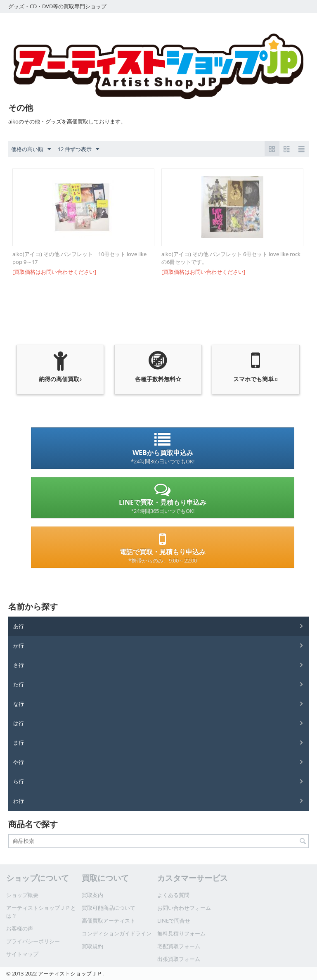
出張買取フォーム (179, 959)
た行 (19, 684)
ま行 (19, 743)
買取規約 (92, 946)
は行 (19, 723)
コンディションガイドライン (117, 933)
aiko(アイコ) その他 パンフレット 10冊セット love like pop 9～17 (79, 258)
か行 (19, 645)
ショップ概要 (22, 895)
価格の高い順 (31, 149)
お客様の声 (20, 928)
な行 (19, 704)
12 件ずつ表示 (78, 149)
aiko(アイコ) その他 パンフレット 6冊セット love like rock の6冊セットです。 (231, 258)
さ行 (19, 665)
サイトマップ (22, 954)
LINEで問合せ (174, 921)
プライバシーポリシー (33, 941)
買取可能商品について (109, 908)
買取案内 (92, 895)
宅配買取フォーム (179, 946)
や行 (19, 762)
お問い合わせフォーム (184, 908)
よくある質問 (173, 895)
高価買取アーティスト (109, 921)
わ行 (19, 801)
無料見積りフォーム (181, 933)
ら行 (19, 781)
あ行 (19, 626)
